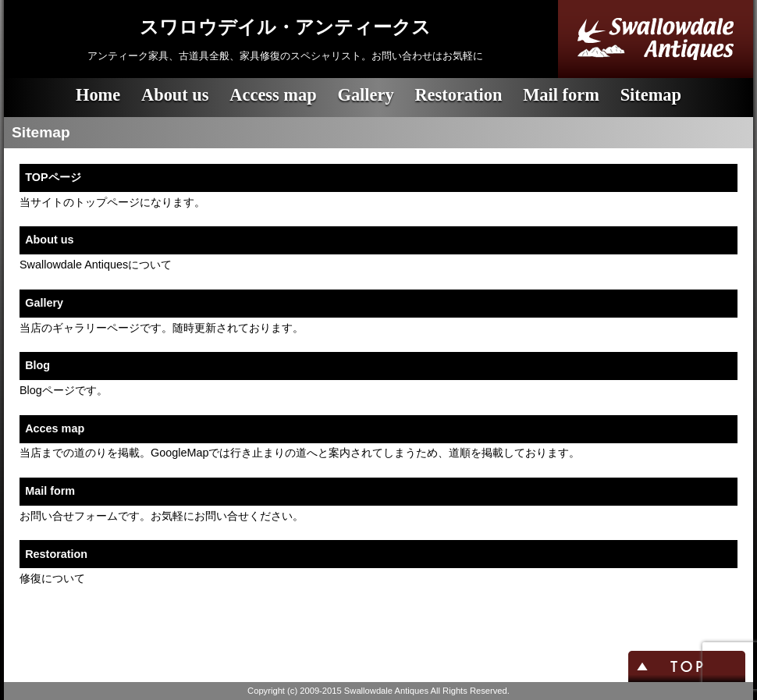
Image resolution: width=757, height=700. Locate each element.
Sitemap (651, 95)
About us (175, 95)
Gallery (365, 95)
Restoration (458, 95)
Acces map (55, 428)
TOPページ (53, 177)
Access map (273, 95)
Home (98, 95)
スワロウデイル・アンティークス (285, 27)
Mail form (561, 95)
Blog (37, 365)
